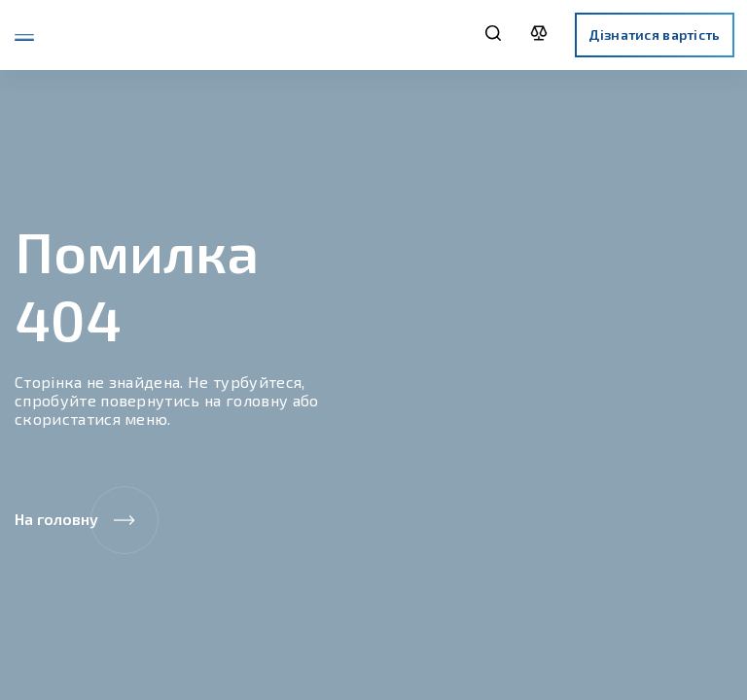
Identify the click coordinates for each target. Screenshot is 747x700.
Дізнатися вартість (654, 35)
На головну (87, 520)
